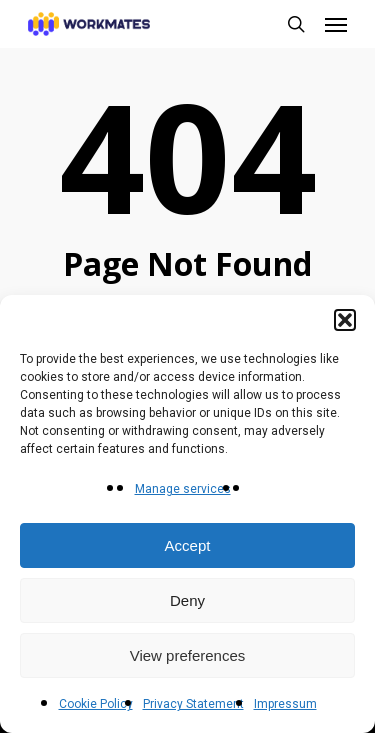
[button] (345, 320)
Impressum (285, 704)
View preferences (188, 655)
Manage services (183, 489)
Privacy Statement (193, 704)
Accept (188, 545)
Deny (187, 600)
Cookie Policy (96, 704)
